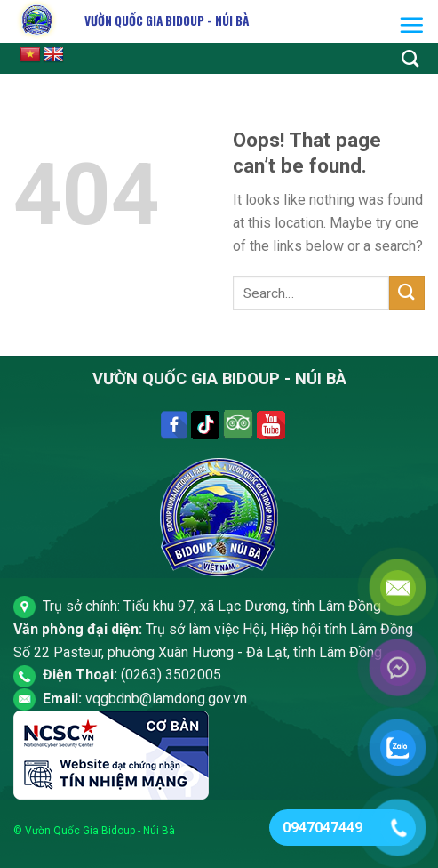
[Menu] (411, 25)
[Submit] (407, 293)
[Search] (410, 58)
